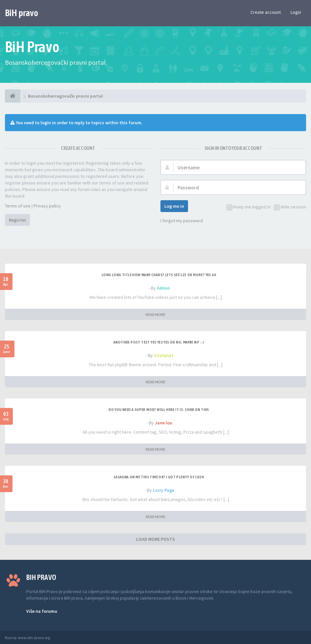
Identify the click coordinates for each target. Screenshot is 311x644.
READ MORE (155, 314)
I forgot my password (182, 221)
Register (17, 220)
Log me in (174, 206)
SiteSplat (164, 355)
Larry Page (164, 490)
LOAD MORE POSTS (155, 539)
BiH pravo (22, 13)
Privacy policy (47, 206)
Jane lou (164, 423)
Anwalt (57, 638)
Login (296, 12)
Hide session (290, 207)
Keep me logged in (248, 207)
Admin (163, 288)
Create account (266, 12)
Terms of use (18, 206)
